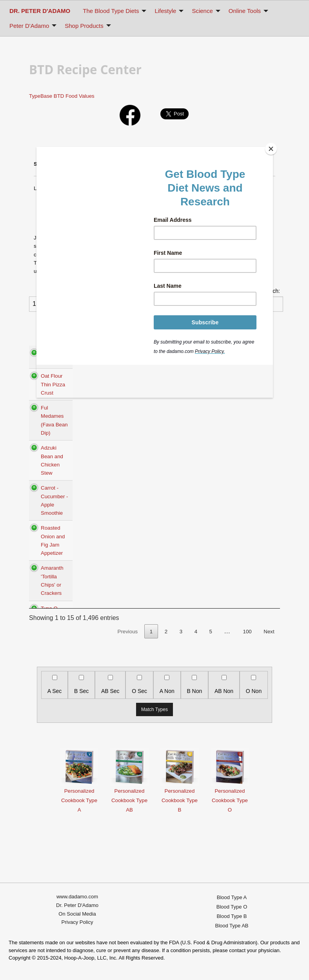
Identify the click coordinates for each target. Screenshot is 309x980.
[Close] (271, 149)
